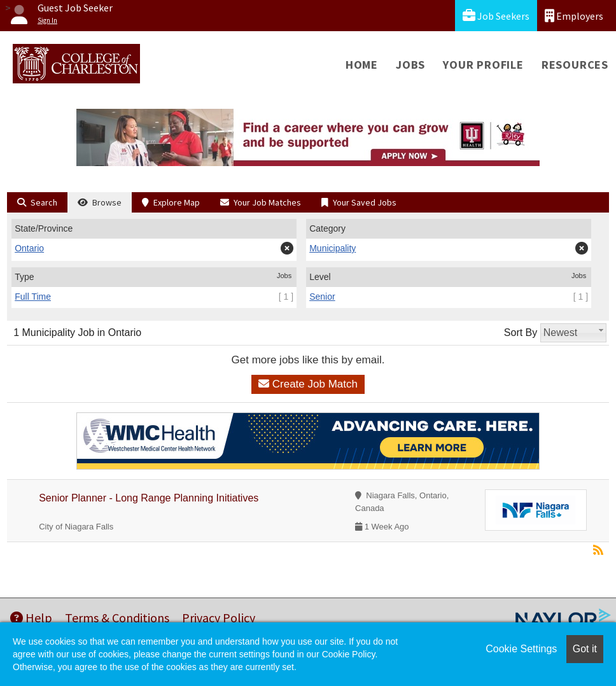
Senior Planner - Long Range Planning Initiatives (149, 498)
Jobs (410, 65)
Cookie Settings (521, 649)
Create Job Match (308, 384)
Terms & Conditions (117, 618)
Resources (575, 65)
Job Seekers (496, 16)
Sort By (521, 332)
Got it (585, 649)
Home (362, 65)
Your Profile (483, 65)
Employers (574, 16)
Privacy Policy (219, 618)
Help (31, 618)
